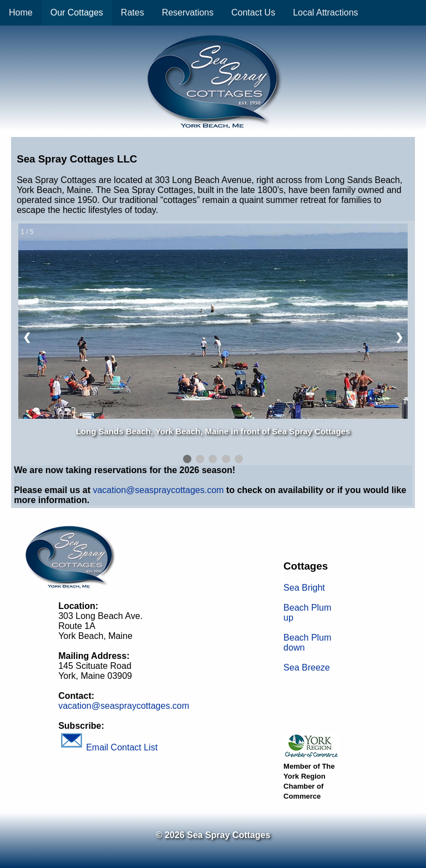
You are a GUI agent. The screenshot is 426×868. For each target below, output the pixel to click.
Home (21, 12)
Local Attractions (325, 12)
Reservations (188, 12)
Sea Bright (304, 588)
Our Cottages (77, 12)
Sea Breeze (307, 668)
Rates (133, 12)
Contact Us (253, 12)
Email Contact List (108, 747)
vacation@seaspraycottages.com (158, 490)
